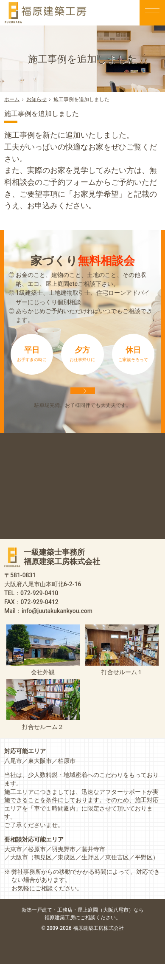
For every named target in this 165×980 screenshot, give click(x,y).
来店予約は (83, 398)
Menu (152, 13)
